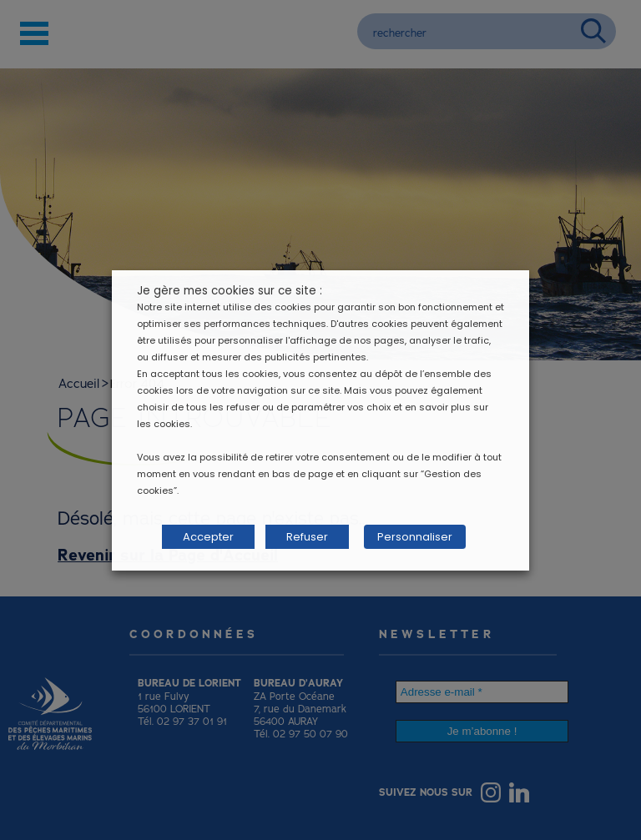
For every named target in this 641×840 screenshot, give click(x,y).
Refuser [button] (307, 537)
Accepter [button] (208, 537)
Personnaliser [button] (415, 537)
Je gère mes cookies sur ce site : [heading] (230, 291)
